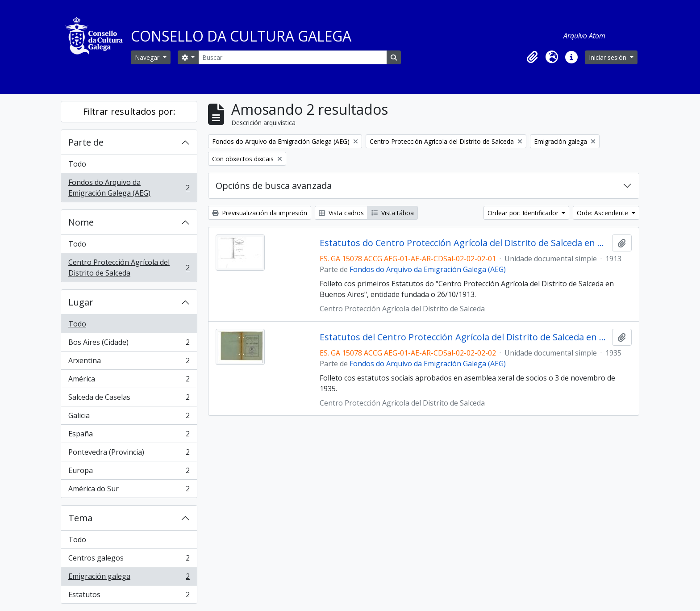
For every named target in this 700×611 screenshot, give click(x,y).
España (129, 436)
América (129, 381)
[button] (532, 57)
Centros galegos (129, 560)
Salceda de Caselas (129, 399)
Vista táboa (393, 213)
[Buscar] (292, 57)
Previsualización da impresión (260, 213)
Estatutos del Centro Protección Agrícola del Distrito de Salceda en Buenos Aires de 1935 (464, 337)
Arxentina (129, 362)
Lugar (81, 302)
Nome (81, 222)
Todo (77, 164)
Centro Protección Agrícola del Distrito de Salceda (129, 268)
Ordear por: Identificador (524, 213)
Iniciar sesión (608, 57)
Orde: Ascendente (603, 213)
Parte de (86, 142)
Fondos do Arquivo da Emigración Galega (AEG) (129, 188)
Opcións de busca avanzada (274, 186)
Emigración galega (129, 578)
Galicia (129, 417)
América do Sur (129, 490)
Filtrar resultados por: (129, 111)
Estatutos (129, 596)
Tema (80, 518)
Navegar (148, 57)
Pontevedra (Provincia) (129, 454)
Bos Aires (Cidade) (129, 344)
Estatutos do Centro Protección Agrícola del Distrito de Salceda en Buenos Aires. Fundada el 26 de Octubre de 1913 (464, 243)
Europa (129, 472)
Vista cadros (341, 213)
